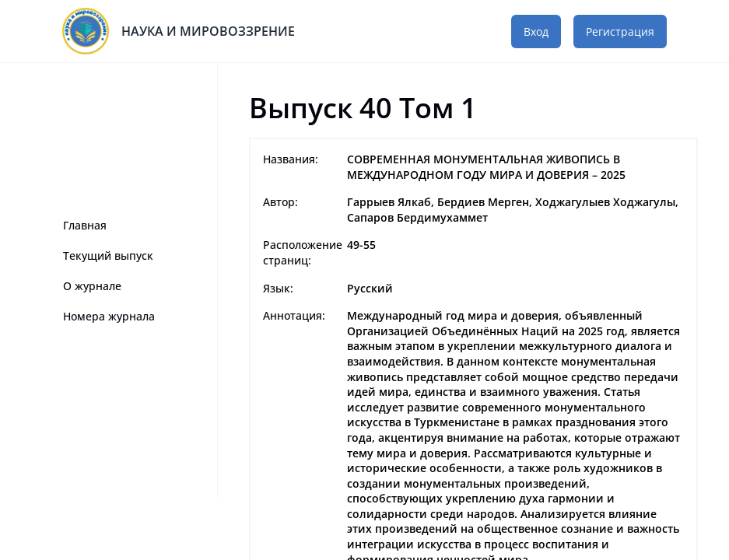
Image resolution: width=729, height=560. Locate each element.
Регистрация (620, 31)
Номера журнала (109, 316)
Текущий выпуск (108, 255)
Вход (536, 31)
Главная (85, 225)
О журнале (92, 286)
